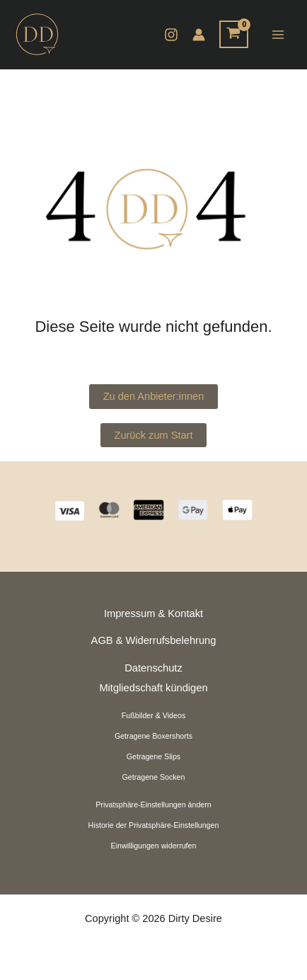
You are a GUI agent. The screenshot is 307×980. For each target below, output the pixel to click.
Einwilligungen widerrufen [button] (154, 846)
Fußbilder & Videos (153, 715)
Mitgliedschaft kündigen (153, 688)
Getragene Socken (154, 777)
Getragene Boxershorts (153, 736)
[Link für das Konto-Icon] (199, 35)
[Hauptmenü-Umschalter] (278, 34)
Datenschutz (153, 668)
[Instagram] (171, 35)
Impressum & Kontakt (153, 613)
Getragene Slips (153, 756)
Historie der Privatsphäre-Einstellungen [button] (154, 825)
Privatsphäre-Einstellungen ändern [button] (153, 805)
